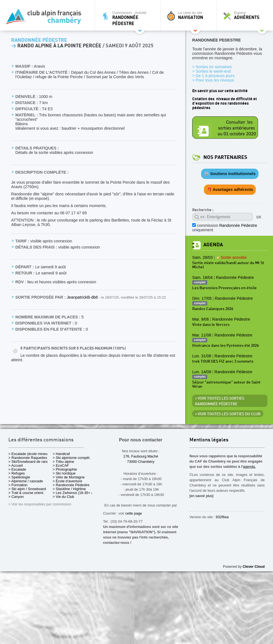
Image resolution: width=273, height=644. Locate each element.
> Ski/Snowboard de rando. (30, 462)
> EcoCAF (61, 465)
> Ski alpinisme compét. (72, 458)
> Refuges (17, 473)
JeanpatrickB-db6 (83, 297)
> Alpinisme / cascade (26, 481)
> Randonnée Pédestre (71, 485)
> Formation (18, 485)
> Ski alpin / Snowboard (27, 489)
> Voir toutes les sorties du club (228, 414)
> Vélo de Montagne (69, 477)
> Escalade (17, 469)
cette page (134, 513)
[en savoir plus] (201, 496)
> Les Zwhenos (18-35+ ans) (75, 493)
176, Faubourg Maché (141, 456)
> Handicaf (61, 454)
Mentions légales (209, 440)
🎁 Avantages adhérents (230, 190)
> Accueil (16, 465)
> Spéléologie (19, 477)
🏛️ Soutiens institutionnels (230, 174)
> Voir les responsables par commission (40, 504)
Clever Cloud (254, 566)
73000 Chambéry (141, 462)
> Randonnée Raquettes (28, 458)
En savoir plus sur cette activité (220, 91)
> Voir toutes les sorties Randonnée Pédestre (220, 401)
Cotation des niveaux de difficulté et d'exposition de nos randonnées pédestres (225, 103)
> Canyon (16, 497)
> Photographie (65, 469)
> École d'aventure (67, 481)
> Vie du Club (63, 497)
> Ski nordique (64, 473)
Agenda (213, 245)
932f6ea (222, 517)
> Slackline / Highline (69, 489)
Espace (246, 15)
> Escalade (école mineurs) (30, 454)
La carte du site (190, 15)
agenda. (249, 467)
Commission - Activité (129, 18)
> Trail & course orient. (26, 493)
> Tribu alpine (63, 462)
